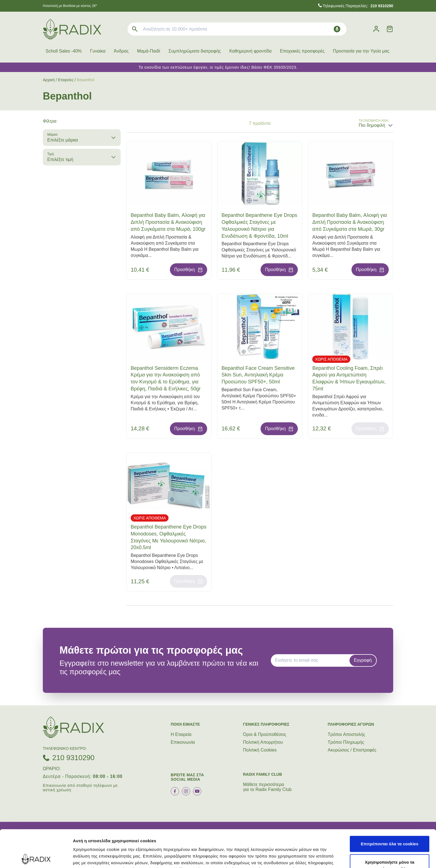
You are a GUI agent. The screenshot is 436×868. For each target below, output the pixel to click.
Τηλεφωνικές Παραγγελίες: (358, 6)
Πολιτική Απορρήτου (263, 742)
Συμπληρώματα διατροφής (195, 51)
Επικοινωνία (183, 742)
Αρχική (49, 80)
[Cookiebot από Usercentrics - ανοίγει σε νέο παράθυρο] (36, 857)
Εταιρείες (66, 80)
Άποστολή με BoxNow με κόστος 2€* (70, 6)
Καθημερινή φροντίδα (251, 51)
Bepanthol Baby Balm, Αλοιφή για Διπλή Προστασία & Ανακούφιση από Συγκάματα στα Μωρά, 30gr (350, 222)
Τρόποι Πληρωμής (346, 742)
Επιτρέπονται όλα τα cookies (389, 806)
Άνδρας (121, 51)
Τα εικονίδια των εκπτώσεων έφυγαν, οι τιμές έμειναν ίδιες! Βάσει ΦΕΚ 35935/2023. (218, 67)
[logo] (72, 29)
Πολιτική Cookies (260, 750)
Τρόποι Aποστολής (347, 734)
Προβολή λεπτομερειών (330, 857)
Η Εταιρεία (181, 734)
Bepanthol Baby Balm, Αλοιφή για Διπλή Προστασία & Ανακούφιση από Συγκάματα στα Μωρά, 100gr (168, 222)
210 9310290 (73, 758)
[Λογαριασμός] (376, 29)
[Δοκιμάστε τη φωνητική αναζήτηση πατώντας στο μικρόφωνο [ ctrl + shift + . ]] (337, 29)
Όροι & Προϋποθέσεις (265, 734)
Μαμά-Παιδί (149, 51)
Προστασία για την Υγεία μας (361, 51)
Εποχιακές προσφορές (302, 51)
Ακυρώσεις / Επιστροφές (352, 750)
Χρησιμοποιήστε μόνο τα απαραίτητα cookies (390, 828)
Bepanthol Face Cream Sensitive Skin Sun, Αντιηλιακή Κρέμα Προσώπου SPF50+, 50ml (258, 375)
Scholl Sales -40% (64, 51)
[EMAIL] (312, 660)
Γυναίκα (98, 51)
